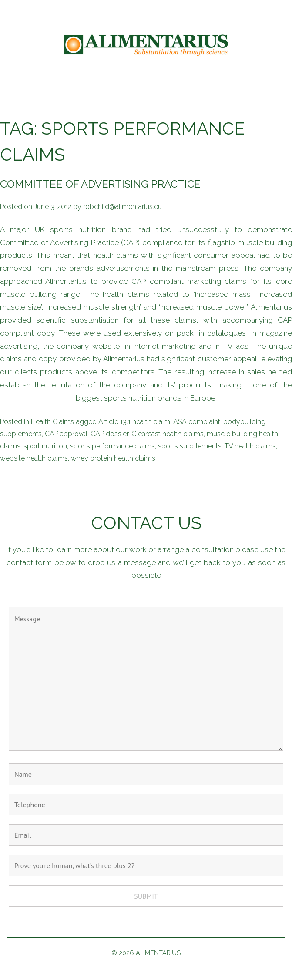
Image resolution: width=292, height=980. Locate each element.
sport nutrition (45, 446)
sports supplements (190, 446)
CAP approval (66, 434)
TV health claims (250, 446)
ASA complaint (197, 422)
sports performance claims (112, 446)
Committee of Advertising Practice (100, 184)
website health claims (34, 458)
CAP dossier (109, 434)
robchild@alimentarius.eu (123, 207)
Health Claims (52, 422)
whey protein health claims (113, 458)
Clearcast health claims (168, 434)
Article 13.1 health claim (134, 422)
